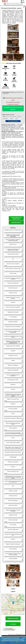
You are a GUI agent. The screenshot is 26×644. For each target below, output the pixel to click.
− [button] (3, 598)
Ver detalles (13, 624)
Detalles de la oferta (13, 619)
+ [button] (3, 596)
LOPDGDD (8, 642)
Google (21, 638)
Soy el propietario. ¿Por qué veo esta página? (9, 629)
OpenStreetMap (21, 614)
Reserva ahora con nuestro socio (16, 218)
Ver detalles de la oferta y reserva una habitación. (13, 108)
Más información (16, 223)
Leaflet (16, 614)
